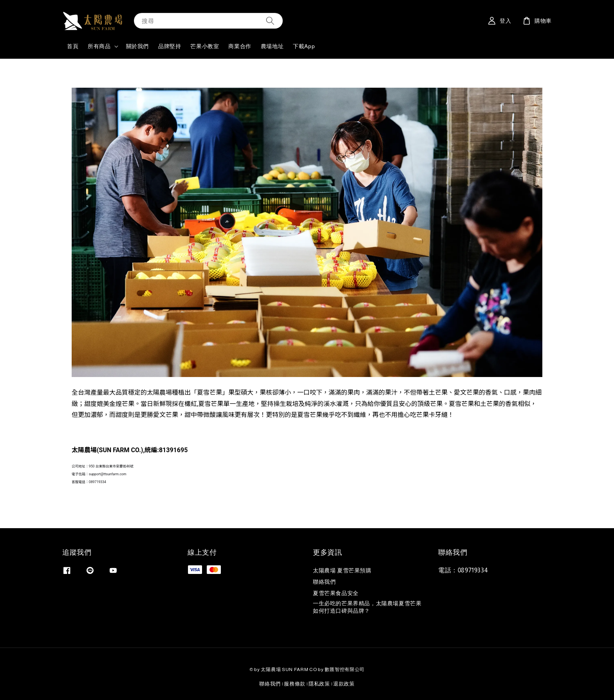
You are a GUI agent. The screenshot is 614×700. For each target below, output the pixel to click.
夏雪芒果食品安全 (336, 593)
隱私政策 (319, 684)
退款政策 (344, 684)
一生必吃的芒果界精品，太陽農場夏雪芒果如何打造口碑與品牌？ (367, 607)
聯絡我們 (324, 582)
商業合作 (240, 46)
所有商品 (99, 46)
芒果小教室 (205, 46)
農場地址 (272, 46)
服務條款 (295, 684)
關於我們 (137, 46)
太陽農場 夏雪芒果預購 (342, 570)
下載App (304, 46)
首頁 (73, 46)
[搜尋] (270, 21)
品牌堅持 (170, 46)
